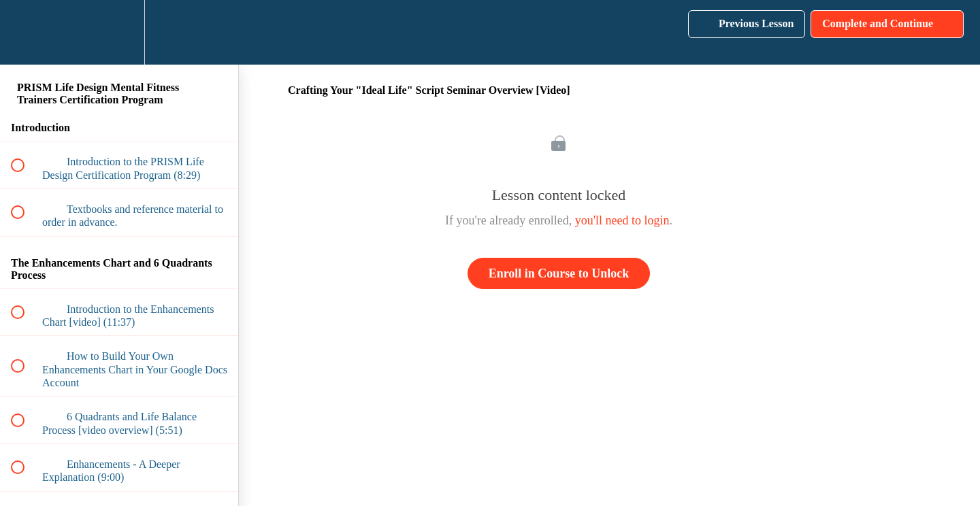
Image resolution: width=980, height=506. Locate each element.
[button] (25, 32)
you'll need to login (622, 220)
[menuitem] (119, 32)
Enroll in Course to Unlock (559, 273)
